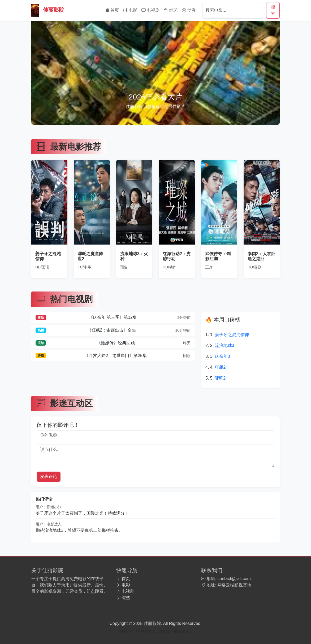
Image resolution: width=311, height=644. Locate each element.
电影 (130, 10)
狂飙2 (220, 367)
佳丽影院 (48, 10)
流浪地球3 (225, 345)
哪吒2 (220, 378)
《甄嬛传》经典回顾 (113, 343)
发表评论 (49, 477)
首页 (112, 10)
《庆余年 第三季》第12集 (113, 318)
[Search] (233, 10)
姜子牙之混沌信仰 (232, 335)
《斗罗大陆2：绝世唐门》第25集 (113, 356)
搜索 (273, 10)
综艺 (171, 10)
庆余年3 (223, 356)
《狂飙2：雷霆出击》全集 (113, 330)
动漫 (189, 10)
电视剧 (150, 10)
